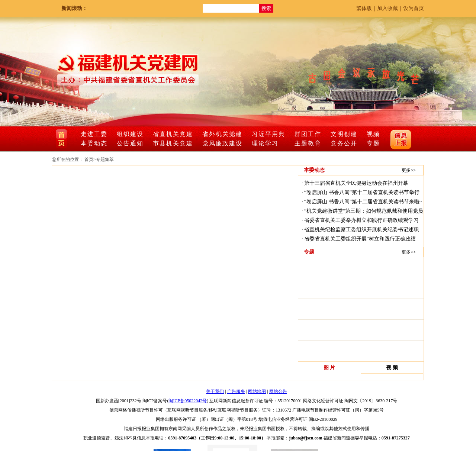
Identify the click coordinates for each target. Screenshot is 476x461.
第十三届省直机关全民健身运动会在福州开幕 (356, 183)
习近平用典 (268, 134)
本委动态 (94, 143)
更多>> (409, 170)
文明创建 (344, 134)
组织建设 (130, 134)
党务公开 (344, 143)
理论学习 (265, 143)
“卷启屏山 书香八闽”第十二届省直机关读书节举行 (362, 192)
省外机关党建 (222, 134)
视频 (373, 134)
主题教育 (308, 143)
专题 (373, 143)
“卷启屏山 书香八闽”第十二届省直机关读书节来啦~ (363, 202)
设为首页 (414, 8)
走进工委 (94, 134)
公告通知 (130, 143)
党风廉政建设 (222, 143)
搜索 (266, 8)
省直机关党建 (173, 134)
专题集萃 (105, 159)
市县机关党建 (173, 143)
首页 (89, 159)
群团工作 (308, 134)
